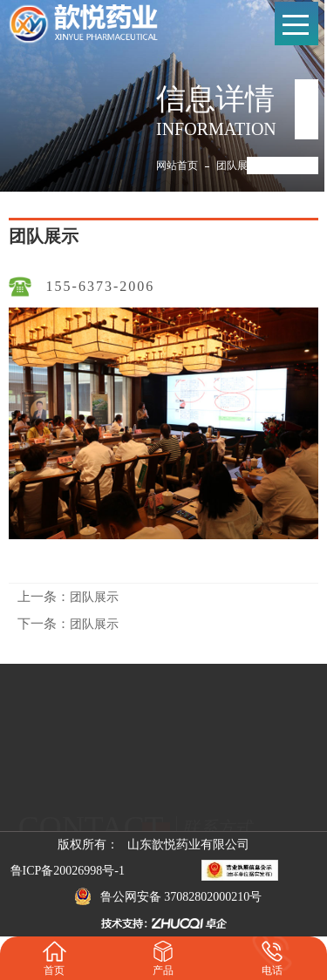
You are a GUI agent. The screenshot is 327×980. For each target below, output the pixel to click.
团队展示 (237, 166)
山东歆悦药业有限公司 (188, 845)
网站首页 (177, 166)
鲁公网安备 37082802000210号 (168, 896)
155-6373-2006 (101, 286)
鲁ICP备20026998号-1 (68, 871)
